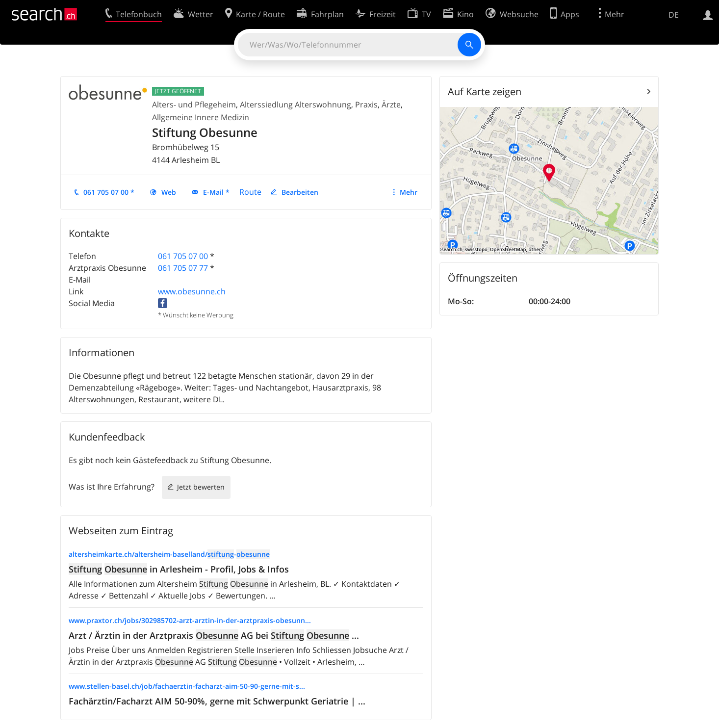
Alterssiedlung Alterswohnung (295, 104)
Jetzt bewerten (201, 487)
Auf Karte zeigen (485, 91)
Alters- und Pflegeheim (194, 104)
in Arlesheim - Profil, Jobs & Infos (179, 569)
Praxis (366, 104)
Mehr (409, 192)
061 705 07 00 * (109, 192)
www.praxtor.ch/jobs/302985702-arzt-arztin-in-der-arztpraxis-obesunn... (190, 620)
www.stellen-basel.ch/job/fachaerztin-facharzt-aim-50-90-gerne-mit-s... (187, 686)
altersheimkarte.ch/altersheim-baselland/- (169, 554)
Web (169, 192)
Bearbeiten (300, 192)
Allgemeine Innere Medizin (201, 117)
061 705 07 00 (183, 256)
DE (674, 15)
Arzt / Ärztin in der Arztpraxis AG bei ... (214, 635)
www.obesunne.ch (192, 291)
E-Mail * (216, 192)
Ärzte (391, 104)
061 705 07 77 (183, 268)
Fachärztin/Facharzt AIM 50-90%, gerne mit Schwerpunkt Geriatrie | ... (217, 701)
